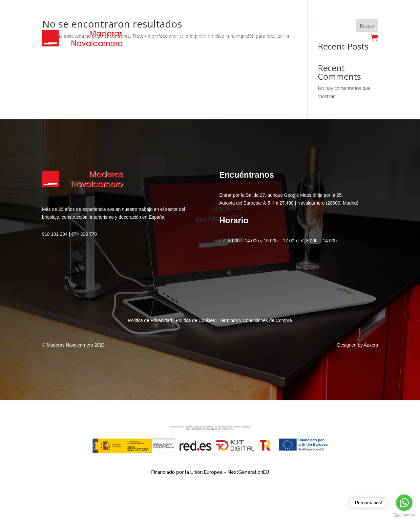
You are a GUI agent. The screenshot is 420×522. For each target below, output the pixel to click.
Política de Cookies (195, 320)
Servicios (313, 38)
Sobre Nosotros (193, 38)
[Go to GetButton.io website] (404, 515)
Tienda (282, 38)
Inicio (152, 38)
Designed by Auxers (357, 345)
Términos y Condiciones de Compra (255, 320)
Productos (241, 38)
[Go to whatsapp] (404, 503)
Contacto (349, 38)
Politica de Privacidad (150, 320)
